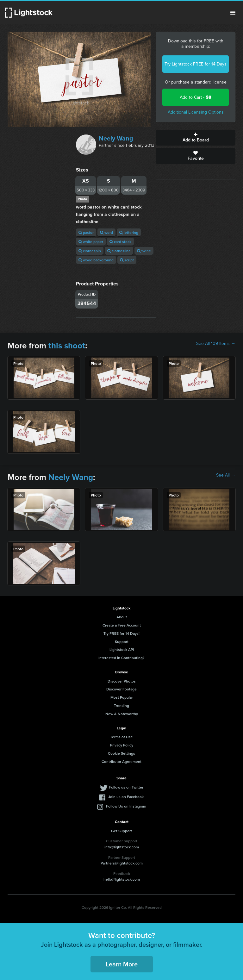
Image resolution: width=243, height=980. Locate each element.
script (127, 260)
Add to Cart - (196, 97)
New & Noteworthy (122, 714)
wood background (96, 260)
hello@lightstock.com (122, 879)
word (106, 232)
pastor (86, 232)
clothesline (119, 251)
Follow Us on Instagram (126, 806)
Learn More (122, 964)
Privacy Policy (122, 745)
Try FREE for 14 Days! (121, 633)
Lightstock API (122, 649)
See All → (226, 475)
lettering (129, 232)
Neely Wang (116, 138)
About (122, 617)
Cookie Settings (121, 753)
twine (144, 251)
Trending (121, 705)
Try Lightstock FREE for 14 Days (196, 64)
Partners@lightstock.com (122, 863)
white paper (91, 242)
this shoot (67, 346)
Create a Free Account (122, 625)
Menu (233, 13)
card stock (120, 242)
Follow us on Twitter (126, 787)
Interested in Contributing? (121, 658)
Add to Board (196, 138)
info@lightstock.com (122, 847)
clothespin (90, 251)
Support (122, 642)
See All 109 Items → (216, 344)
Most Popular (122, 697)
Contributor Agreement (121, 762)
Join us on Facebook (126, 797)
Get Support (121, 831)
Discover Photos (122, 681)
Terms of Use (121, 737)
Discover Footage (121, 689)
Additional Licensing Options (196, 112)
